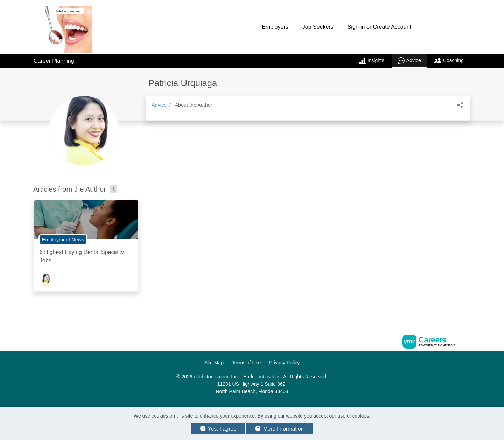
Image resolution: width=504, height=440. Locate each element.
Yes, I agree (218, 429)
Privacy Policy (284, 363)
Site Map (214, 363)
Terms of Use (246, 363)
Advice (409, 61)
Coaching (449, 61)
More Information (279, 429)
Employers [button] (275, 27)
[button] (460, 105)
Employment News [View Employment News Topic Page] (63, 240)
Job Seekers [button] (318, 27)
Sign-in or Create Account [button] (379, 27)
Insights (372, 61)
